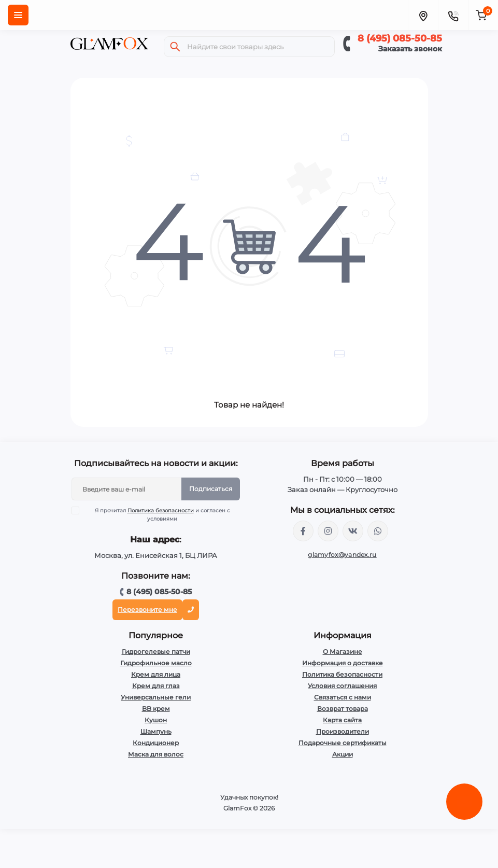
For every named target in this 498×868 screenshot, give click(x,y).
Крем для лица (156, 674)
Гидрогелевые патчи (156, 652)
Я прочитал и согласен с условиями (157, 514)
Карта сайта (342, 720)
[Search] (175, 47)
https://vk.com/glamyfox (353, 531)
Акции (343, 754)
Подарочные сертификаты (343, 743)
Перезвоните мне (147, 610)
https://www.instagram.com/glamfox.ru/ (328, 531)
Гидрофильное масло (156, 663)
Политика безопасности (161, 510)
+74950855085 (378, 531)
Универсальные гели (156, 697)
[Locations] (423, 15)
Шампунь (156, 731)
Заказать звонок (410, 49)
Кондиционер (156, 743)
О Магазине (343, 652)
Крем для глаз (156, 686)
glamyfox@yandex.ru (342, 555)
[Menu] (18, 15)
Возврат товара (343, 709)
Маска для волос (156, 754)
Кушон (156, 720)
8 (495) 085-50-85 (400, 38)
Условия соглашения (342, 686)
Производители (343, 731)
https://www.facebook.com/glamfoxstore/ (303, 531)
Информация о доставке (343, 663)
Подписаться (211, 489)
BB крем (156, 709)
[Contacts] (453, 15)
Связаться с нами (343, 697)
